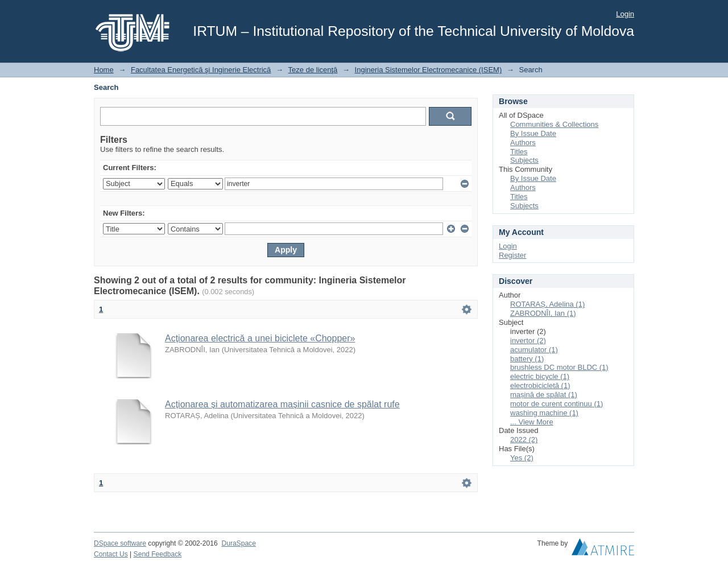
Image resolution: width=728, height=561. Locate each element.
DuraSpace (238, 543)
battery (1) (527, 359)
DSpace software (120, 543)
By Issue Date (533, 133)
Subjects (524, 160)
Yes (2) (522, 458)
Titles (519, 152)
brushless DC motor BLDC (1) (559, 367)
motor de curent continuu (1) (557, 404)
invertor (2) (528, 341)
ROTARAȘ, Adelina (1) (547, 304)
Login (625, 14)
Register (512, 255)
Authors (523, 143)
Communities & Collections (554, 124)
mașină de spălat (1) (544, 395)
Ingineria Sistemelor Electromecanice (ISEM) (429, 70)
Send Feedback (158, 554)
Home (104, 70)
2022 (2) (524, 440)
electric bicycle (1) (540, 376)
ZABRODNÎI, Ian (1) (543, 313)
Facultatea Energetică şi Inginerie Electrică (201, 70)
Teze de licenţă (313, 70)
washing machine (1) (544, 413)
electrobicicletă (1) (540, 385)
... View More (532, 422)
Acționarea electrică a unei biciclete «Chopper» (260, 338)
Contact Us (111, 554)
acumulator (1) (534, 350)
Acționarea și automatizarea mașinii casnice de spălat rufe (282, 404)
